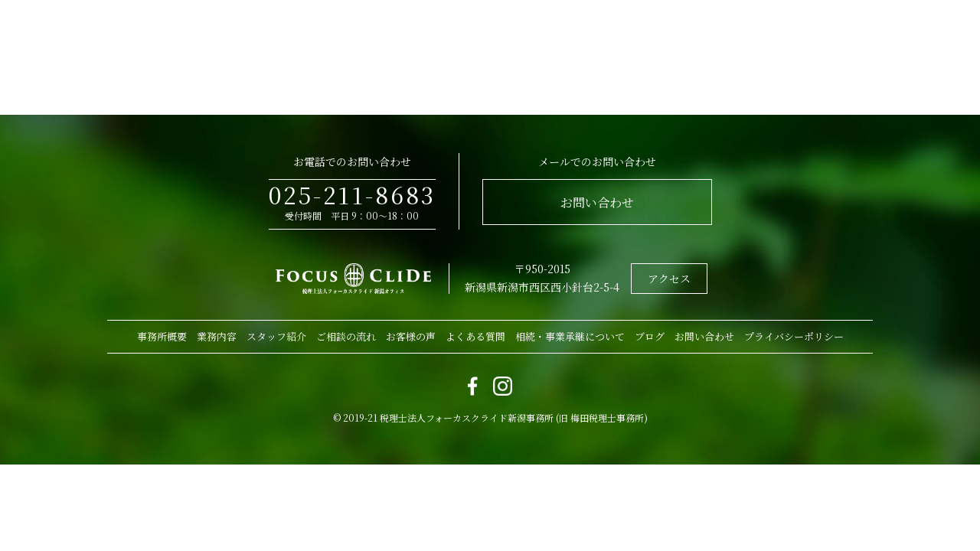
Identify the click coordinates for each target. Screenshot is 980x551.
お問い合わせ (597, 202)
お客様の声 (411, 336)
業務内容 (217, 336)
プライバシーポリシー (794, 336)
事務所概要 (162, 336)
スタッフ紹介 (276, 336)
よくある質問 (475, 336)
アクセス (669, 279)
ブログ (650, 336)
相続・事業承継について (570, 336)
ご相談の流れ (346, 336)
